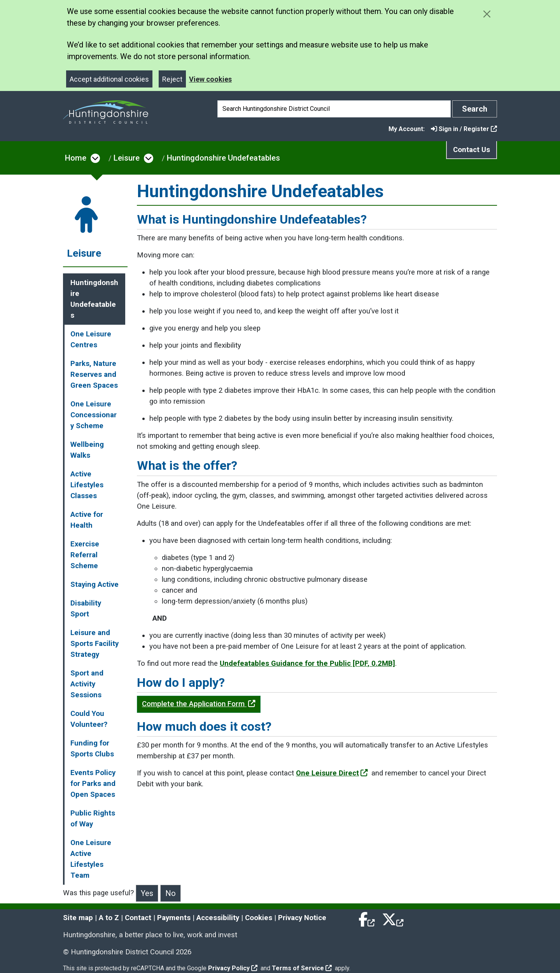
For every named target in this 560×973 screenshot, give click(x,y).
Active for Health (87, 520)
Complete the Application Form (199, 704)
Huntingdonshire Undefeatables (223, 158)
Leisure (127, 158)
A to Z (109, 918)
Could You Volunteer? (89, 719)
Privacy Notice (302, 918)
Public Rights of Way (93, 819)
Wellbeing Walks (87, 450)
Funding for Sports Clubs (92, 749)
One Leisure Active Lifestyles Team (91, 859)
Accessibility (218, 918)
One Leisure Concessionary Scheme (94, 415)
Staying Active (94, 584)
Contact (138, 918)
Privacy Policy (233, 968)
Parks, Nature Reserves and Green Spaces (94, 374)
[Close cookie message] (487, 14)
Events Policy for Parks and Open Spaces (93, 784)
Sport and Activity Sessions (87, 684)
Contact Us (472, 150)
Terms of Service (302, 968)
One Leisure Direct (332, 773)
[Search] (334, 109)
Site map (78, 918)
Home (76, 158)
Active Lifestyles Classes (87, 485)
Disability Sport (86, 609)
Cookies (259, 918)
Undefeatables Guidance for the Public (307, 663)
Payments (174, 918)
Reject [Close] (172, 79)
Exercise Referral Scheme (85, 555)
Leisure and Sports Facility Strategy (94, 644)
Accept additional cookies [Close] (109, 79)
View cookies (210, 79)
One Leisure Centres (91, 339)
